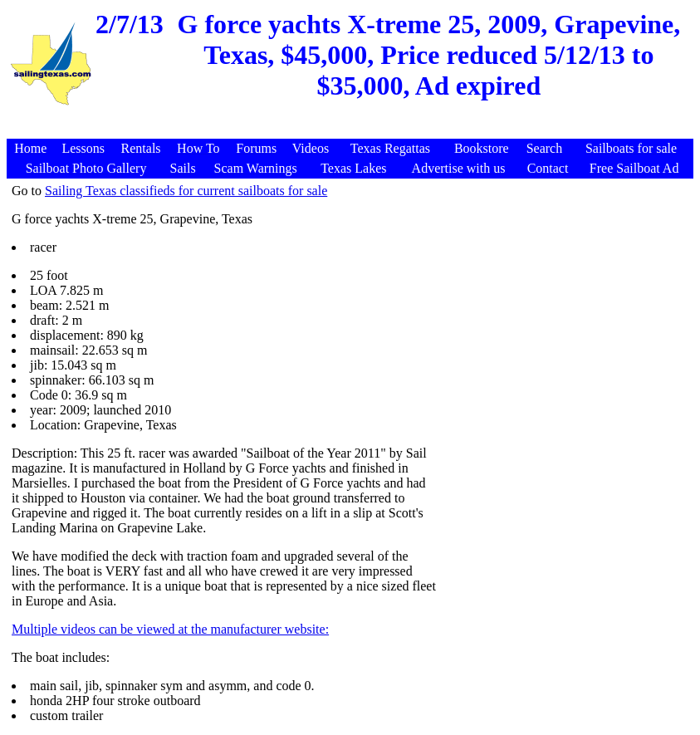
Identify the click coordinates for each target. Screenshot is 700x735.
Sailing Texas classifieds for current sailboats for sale (186, 191)
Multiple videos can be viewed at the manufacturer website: (170, 629)
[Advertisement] (352, 130)
